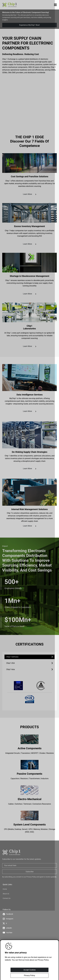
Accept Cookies (30, 970)
